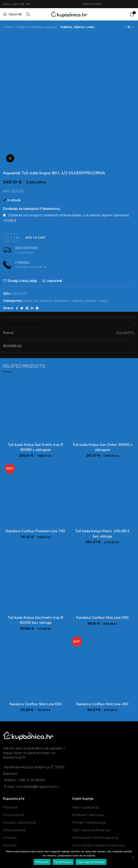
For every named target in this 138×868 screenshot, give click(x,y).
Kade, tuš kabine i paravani (37, 27)
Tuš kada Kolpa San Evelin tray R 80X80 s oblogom (35, 447)
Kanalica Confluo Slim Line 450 (102, 704)
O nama (10, 838)
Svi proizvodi (14, 815)
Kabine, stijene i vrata (78, 27)
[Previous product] (125, 27)
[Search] (28, 14)
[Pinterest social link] (27, 308)
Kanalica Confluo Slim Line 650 (36, 704)
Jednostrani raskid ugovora (95, 838)
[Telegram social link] (37, 308)
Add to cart (36, 237)
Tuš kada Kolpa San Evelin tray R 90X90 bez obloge (35, 620)
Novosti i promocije (20, 823)
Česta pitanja (14, 830)
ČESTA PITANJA (92, 4)
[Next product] (133, 27)
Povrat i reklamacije (89, 823)
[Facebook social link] (17, 308)
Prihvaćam (42, 862)
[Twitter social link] (22, 308)
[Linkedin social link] (32, 308)
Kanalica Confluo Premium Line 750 (35, 531)
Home (8, 27)
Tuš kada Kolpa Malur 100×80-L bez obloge (103, 534)
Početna (10, 807)
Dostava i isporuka (88, 815)
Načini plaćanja (85, 807)
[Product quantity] (11, 238)
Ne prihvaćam (63, 862)
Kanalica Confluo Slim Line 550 (102, 618)
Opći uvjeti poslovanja (91, 830)
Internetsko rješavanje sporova (98, 845)
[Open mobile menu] (12, 14)
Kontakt (10, 845)
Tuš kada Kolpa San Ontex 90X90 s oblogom (103, 447)
